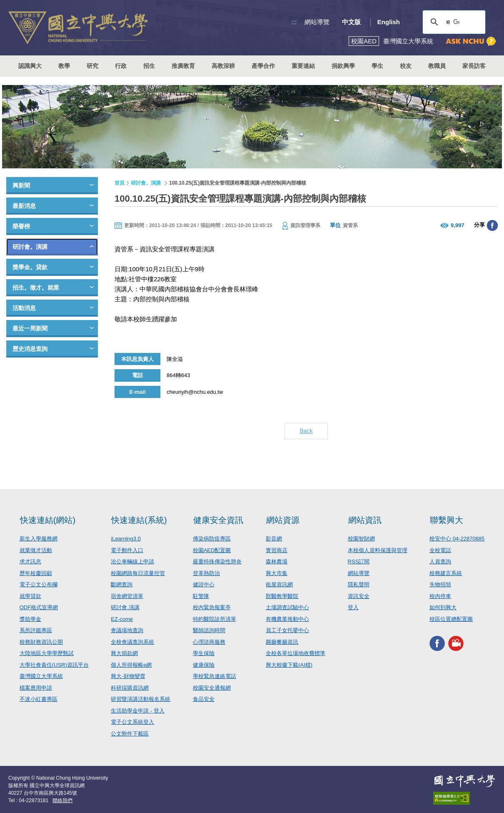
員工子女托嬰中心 (287, 630)
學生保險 (204, 653)
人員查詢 (440, 562)
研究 (92, 66)
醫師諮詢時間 (209, 630)
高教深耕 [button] (223, 66)
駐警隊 (201, 596)
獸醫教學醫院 (282, 596)
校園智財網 (361, 539)
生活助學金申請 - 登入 (138, 711)
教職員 (437, 66)
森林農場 (277, 562)
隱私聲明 (359, 584)
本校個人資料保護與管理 (378, 550)
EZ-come (122, 619)
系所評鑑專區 (36, 630)
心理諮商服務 (209, 642)
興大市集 (277, 573)
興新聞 (21, 185)
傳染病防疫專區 (212, 539)
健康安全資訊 (218, 520)
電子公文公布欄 (39, 584)
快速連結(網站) (48, 520)
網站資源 (283, 520)
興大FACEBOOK (437, 643)
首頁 (120, 183)
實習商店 (277, 550)
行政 (121, 66)
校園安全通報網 (212, 688)
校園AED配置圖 (212, 550)
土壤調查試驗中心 (287, 607)
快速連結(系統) (139, 520)
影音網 (274, 539)
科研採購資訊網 (130, 688)
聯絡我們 (62, 800)
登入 (353, 607)
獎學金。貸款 (30, 267)
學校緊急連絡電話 (215, 676)
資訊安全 (359, 596)
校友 (406, 66)
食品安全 (204, 699)
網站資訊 (365, 520)
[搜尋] (453, 22)
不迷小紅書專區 (39, 699)
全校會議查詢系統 (132, 642)
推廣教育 (183, 66)
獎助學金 (30, 619)
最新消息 (24, 206)
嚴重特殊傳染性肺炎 (217, 562)
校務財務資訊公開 (41, 642)
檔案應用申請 (36, 688)
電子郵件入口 (127, 550)
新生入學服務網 (39, 539)
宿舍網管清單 (127, 596)
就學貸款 (30, 596)
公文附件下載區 (130, 734)
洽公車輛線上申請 (132, 562)
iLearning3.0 (126, 539)
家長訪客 (474, 66)
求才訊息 (30, 562)
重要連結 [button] (303, 66)
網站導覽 (317, 22)
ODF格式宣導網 (39, 607)
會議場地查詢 (127, 630)
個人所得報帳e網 (131, 665)
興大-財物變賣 (128, 676)
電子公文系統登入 (132, 722)
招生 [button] (149, 66)
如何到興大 (443, 607)
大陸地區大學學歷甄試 (47, 653)
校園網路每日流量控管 (138, 573)
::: (294, 22)
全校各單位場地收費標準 (296, 653)
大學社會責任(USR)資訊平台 (54, 665)
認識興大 (30, 66)
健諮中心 (204, 584)
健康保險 (204, 665)
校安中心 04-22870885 (457, 539)
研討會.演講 (125, 607)
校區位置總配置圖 (451, 619)
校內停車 (440, 596)
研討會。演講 (30, 247)
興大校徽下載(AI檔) (289, 665)
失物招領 (440, 584)
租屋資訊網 (279, 584)
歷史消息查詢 (30, 349)
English (389, 22)
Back (306, 431)
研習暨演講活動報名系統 (141, 699)
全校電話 (440, 550)
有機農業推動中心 (287, 619)
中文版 (351, 22)
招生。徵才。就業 (36, 288)
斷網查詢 (122, 584)
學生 (377, 66)
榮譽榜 (21, 226)
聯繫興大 (447, 520)
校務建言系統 (446, 573)
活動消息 (24, 308)
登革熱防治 (206, 573)
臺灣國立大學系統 (41, 676)
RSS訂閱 (359, 562)
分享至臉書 (492, 225)
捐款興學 (343, 66)
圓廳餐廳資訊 (282, 642)
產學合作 (263, 66)
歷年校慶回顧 (36, 573)
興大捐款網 (124, 653)
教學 (64, 66)
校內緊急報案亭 (212, 607)
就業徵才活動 (36, 550)
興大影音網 (456, 643)
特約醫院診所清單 (215, 619)
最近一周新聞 (30, 328)
